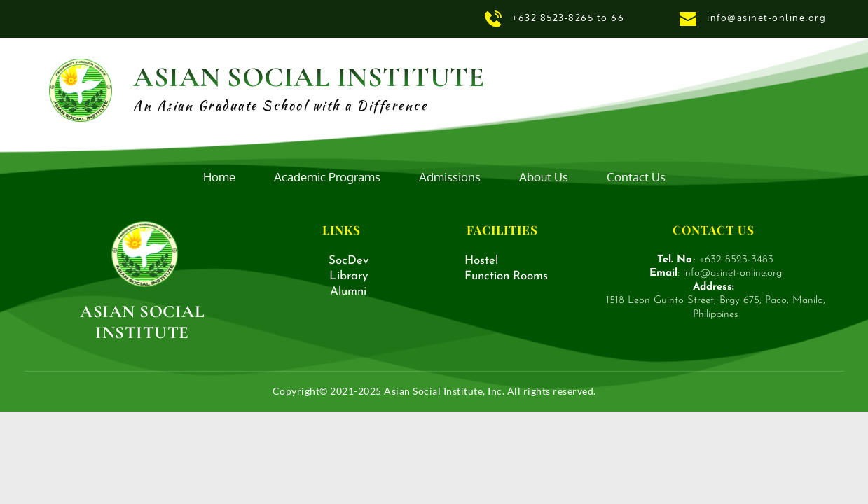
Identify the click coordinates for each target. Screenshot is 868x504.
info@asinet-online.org (768, 17)
